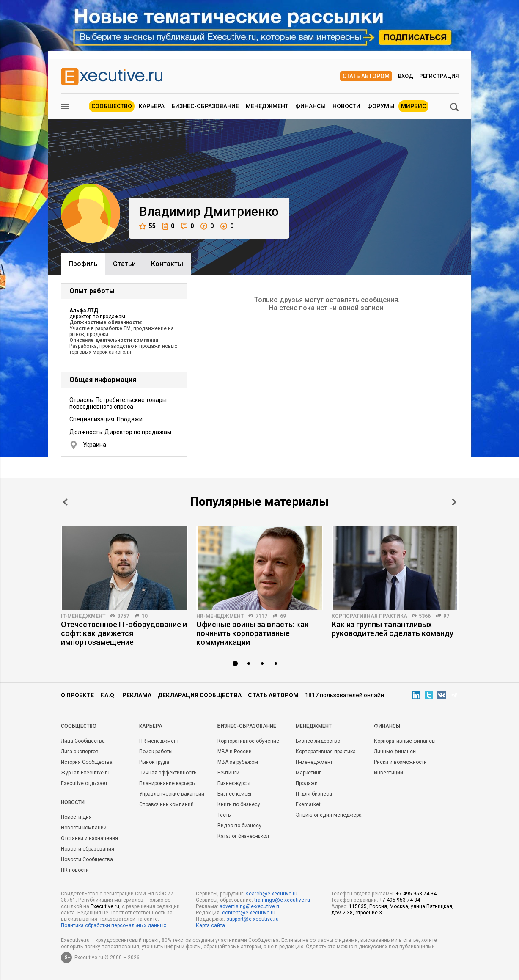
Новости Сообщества (87, 859)
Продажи (307, 783)
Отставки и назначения (89, 838)
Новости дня (76, 817)
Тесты (225, 815)
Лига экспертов (80, 752)
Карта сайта (210, 925)
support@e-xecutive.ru (253, 919)
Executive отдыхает (84, 783)
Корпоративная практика (369, 616)
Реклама (137, 695)
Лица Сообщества (83, 741)
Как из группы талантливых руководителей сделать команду (393, 629)
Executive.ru (105, 906)
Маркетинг (308, 773)
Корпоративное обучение (248, 741)
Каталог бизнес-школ (243, 836)
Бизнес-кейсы (234, 794)
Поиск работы (156, 752)
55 (147, 226)
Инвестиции (389, 773)
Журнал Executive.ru (85, 773)
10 (145, 616)
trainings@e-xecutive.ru (282, 900)
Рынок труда (154, 762)
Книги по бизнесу (239, 804)
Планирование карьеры (168, 783)
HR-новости (75, 870)
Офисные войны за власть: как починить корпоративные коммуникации (253, 633)
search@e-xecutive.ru (272, 894)
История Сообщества (87, 762)
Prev (65, 502)
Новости (346, 106)
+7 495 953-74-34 (416, 894)
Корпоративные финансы (405, 741)
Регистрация (439, 76)
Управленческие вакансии (172, 794)
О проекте (77, 695)
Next (454, 502)
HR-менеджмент (220, 616)
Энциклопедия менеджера (329, 815)
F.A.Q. (108, 695)
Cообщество (79, 726)
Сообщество (112, 106)
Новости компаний (84, 828)
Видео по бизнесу (239, 826)
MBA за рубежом (238, 762)
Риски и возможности (400, 762)
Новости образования (88, 849)
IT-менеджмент (83, 616)
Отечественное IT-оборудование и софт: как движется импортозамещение (124, 633)
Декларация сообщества (200, 695)
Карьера (152, 106)
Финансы (310, 106)
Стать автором (366, 76)
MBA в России (235, 752)
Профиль (83, 264)
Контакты (167, 264)
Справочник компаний (166, 804)
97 (446, 616)
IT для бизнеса (314, 794)
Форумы (381, 106)
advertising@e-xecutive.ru (250, 906)
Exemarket (308, 804)
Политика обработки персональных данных (114, 925)
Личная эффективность (168, 773)
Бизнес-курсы (234, 783)
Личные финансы (395, 752)
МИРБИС (413, 106)
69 (283, 616)
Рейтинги (228, 773)
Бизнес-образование (205, 106)
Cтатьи (124, 264)
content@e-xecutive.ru (249, 913)
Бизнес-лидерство (318, 741)
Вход (406, 76)
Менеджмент (267, 106)
